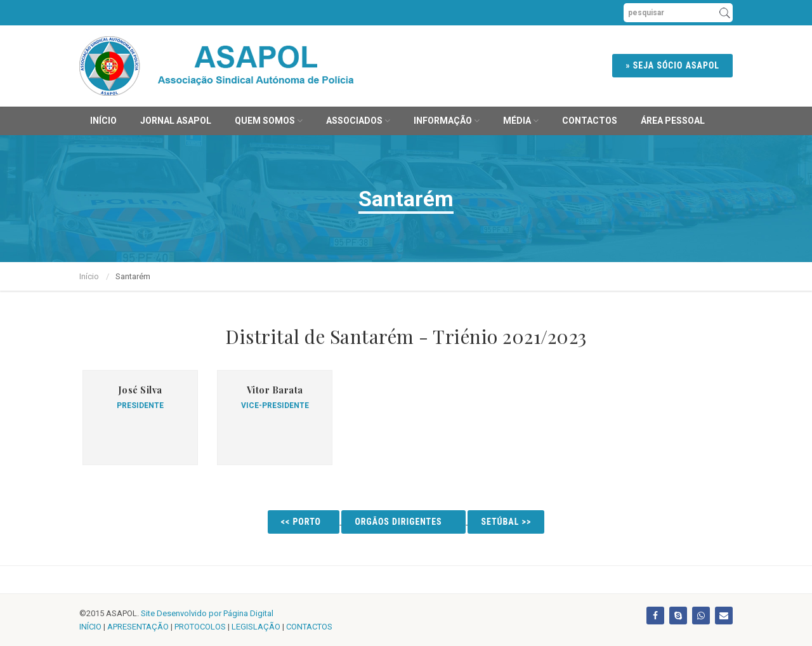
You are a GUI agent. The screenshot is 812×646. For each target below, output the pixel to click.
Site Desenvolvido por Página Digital (207, 613)
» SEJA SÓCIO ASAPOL (672, 65)
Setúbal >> (506, 522)
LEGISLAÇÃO (256, 627)
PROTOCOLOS (200, 627)
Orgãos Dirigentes (403, 522)
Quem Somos (269, 121)
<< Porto (304, 522)
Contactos (590, 121)
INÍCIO (90, 627)
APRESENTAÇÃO (138, 627)
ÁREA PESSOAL (673, 121)
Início (103, 121)
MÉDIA (521, 121)
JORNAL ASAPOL (176, 121)
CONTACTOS (309, 627)
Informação (447, 121)
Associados (358, 121)
